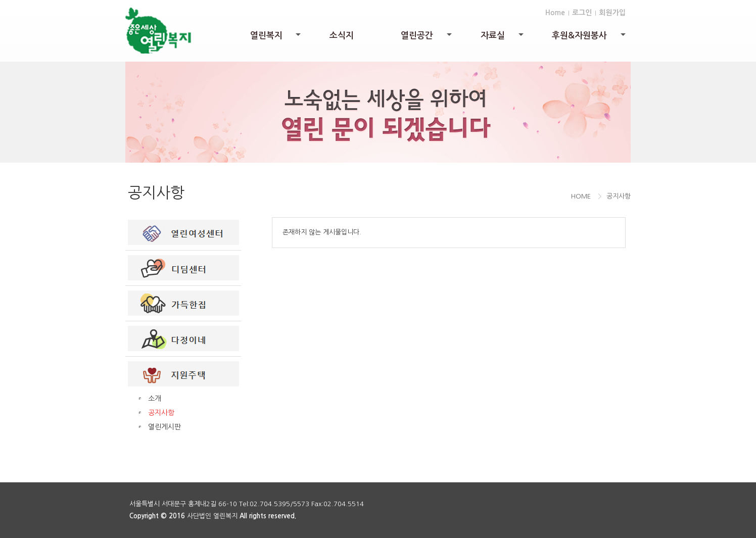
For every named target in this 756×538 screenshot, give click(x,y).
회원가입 (612, 13)
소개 (155, 399)
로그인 (582, 13)
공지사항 (161, 413)
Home (555, 13)
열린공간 (427, 38)
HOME (581, 196)
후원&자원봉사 (589, 38)
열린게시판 (164, 427)
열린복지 (276, 38)
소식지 (342, 36)
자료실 (503, 38)
